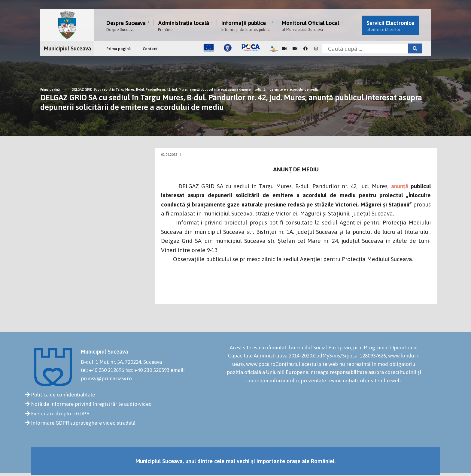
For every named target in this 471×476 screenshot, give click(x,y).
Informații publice (245, 26)
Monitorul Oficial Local (310, 26)
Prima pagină (119, 49)
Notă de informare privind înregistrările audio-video (91, 404)
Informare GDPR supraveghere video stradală (83, 423)
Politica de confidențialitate (63, 395)
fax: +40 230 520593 (147, 370)
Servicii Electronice (390, 26)
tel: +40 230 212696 (102, 370)
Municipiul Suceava (67, 48)
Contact (150, 49)
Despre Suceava (126, 26)
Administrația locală (184, 26)
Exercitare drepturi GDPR (60, 414)
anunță (400, 186)
